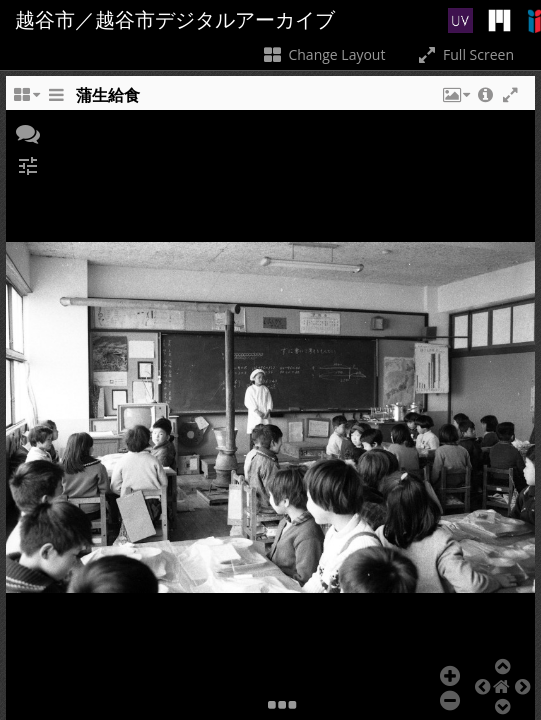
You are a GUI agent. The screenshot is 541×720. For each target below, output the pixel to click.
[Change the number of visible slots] (26, 100)
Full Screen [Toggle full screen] (464, 54)
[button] (455, 100)
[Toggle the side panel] (56, 100)
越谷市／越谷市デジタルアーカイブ (175, 20)
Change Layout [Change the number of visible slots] (323, 54)
